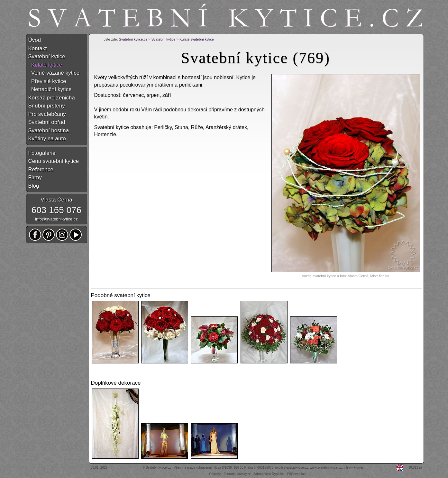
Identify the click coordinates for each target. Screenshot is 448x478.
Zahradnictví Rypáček (269, 474)
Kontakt (38, 48)
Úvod (35, 40)
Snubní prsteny (47, 106)
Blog (34, 186)
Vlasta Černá (56, 200)
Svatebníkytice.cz (158, 468)
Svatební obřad (47, 122)
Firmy (35, 178)
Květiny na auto (47, 139)
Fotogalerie (42, 153)
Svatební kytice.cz (133, 39)
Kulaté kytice (45, 65)
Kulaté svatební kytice (197, 39)
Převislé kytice (47, 81)
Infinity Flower (353, 468)
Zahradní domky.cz (237, 474)
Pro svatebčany (47, 114)
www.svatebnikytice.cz (326, 468)
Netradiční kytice (50, 89)
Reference (41, 169)
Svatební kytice (164, 39)
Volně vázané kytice (54, 73)
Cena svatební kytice (54, 161)
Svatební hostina (49, 131)
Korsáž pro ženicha (52, 98)
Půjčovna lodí (297, 474)
